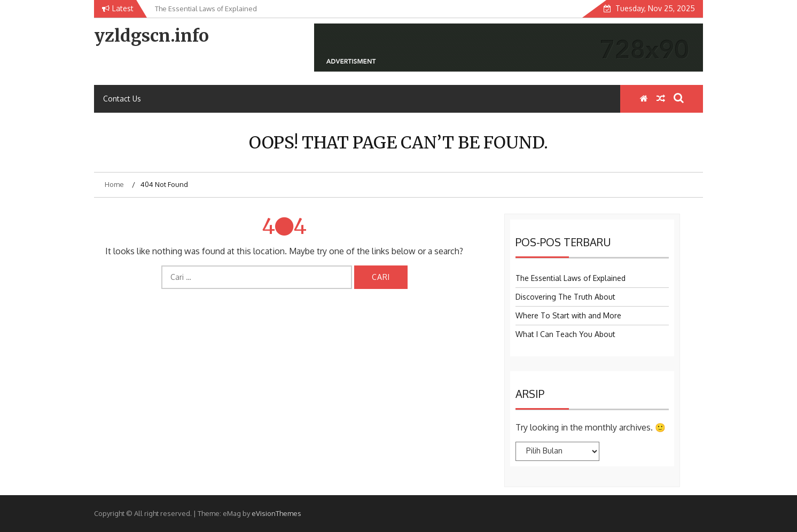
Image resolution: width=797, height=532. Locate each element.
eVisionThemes (276, 513)
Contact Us (122, 99)
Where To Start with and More (568, 315)
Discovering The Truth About (565, 297)
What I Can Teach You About (565, 334)
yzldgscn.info (151, 36)
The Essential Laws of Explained (571, 278)
